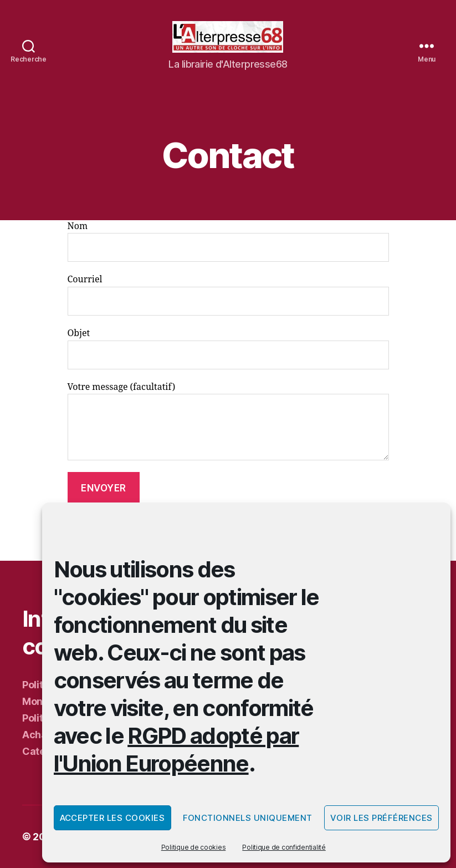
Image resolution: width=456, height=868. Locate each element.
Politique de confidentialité (284, 847)
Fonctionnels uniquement (248, 818)
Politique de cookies (194, 847)
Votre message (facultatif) (228, 421)
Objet (228, 349)
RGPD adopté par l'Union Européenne (176, 750)
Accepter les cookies (112, 818)
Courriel (228, 295)
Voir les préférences (381, 818)
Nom (228, 242)
